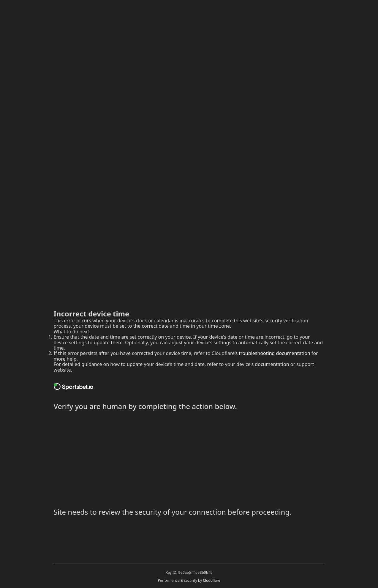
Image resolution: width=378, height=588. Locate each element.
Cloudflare (211, 580)
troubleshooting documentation (275, 353)
